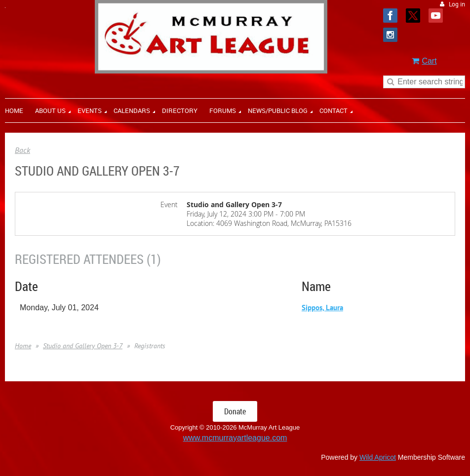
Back (22, 150)
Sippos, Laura (322, 308)
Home (23, 346)
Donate (235, 411)
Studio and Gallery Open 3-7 (83, 346)
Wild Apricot (378, 457)
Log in (457, 4)
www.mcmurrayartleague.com (235, 438)
